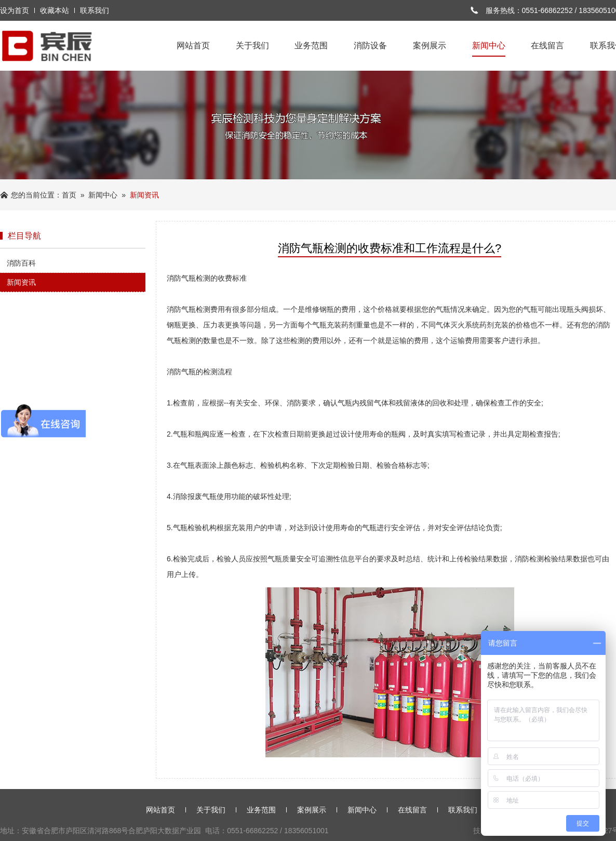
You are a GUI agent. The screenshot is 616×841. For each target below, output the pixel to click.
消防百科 (21, 263)
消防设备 (370, 45)
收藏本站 (55, 10)
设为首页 (15, 10)
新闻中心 (489, 47)
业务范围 (311, 45)
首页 (69, 195)
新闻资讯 (21, 282)
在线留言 (547, 45)
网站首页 (193, 45)
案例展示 (430, 45)
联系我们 (95, 10)
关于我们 (252, 45)
